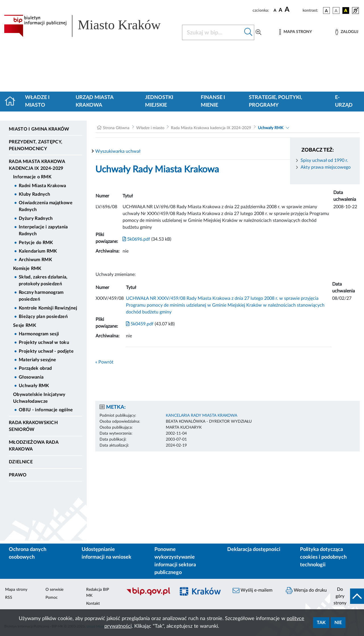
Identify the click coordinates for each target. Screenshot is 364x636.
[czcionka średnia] (281, 10)
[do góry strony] (347, 596)
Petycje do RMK (36, 243)
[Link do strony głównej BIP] (90, 26)
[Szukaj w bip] (248, 32)
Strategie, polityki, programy (275, 101)
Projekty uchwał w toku (44, 342)
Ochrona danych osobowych (28, 553)
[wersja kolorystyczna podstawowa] (326, 11)
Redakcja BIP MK (98, 593)
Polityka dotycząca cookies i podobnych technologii (323, 557)
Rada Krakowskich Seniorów (33, 426)
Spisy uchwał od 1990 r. (324, 160)
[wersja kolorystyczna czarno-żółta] (346, 11)
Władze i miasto (37, 101)
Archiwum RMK (35, 260)
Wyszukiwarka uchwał (118, 151)
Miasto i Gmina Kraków (39, 129)
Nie (338, 623)
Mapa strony (16, 590)
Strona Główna (116, 128)
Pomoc (52, 598)
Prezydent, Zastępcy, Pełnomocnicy (36, 145)
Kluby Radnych (34, 194)
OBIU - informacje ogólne (46, 410)
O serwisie (54, 590)
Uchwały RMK (34, 386)
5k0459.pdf (140, 324)
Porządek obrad (35, 368)
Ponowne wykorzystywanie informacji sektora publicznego (175, 561)
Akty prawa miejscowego (326, 167)
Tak (321, 623)
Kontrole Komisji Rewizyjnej (48, 308)
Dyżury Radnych (36, 218)
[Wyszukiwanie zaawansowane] (258, 32)
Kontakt (93, 604)
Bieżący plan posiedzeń (43, 317)
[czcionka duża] (293, 10)
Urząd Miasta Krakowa (95, 101)
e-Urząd (344, 101)
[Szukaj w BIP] (212, 32)
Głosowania (31, 377)
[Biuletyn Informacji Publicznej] (148, 594)
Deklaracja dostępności (254, 550)
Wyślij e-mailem (253, 590)
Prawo (18, 475)
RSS (9, 598)
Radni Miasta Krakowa (42, 186)
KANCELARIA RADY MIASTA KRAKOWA (201, 416)
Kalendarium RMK (38, 251)
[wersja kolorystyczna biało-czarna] (336, 11)
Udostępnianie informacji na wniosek (106, 553)
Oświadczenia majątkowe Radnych (46, 206)
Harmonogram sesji (39, 334)
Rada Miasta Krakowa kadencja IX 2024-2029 (37, 165)
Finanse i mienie (213, 101)
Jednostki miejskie (159, 101)
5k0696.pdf (136, 239)
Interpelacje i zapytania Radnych (43, 230)
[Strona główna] (12, 102)
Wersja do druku (306, 590)
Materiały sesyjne (37, 360)
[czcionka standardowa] (275, 10)
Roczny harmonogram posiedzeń (41, 296)
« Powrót (104, 362)
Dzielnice (21, 462)
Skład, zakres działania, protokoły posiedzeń (43, 280)
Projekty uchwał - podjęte (46, 351)
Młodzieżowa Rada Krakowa (34, 446)
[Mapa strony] (295, 32)
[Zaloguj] (347, 32)
